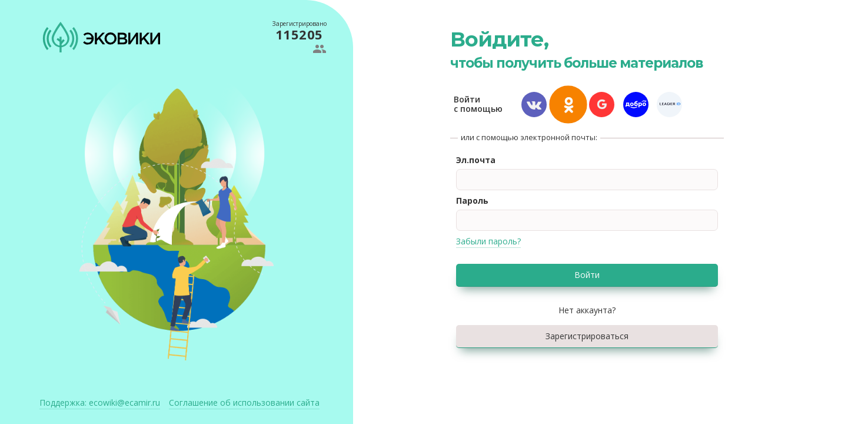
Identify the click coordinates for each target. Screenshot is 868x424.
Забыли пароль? (488, 241)
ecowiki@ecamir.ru (100, 403)
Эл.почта (476, 160)
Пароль (472, 201)
